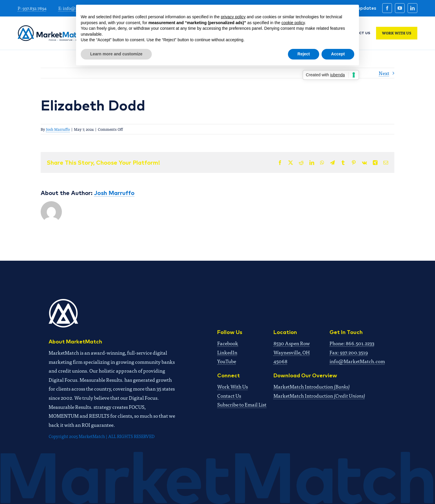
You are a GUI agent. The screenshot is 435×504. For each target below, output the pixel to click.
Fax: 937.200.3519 (349, 352)
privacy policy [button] (233, 17)
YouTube (227, 361)
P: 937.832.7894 (32, 8)
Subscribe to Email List (242, 404)
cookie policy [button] (293, 23)
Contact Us (229, 395)
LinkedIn (227, 352)
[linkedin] (412, 8)
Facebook (228, 343)
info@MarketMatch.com (357, 361)
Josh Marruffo (58, 129)
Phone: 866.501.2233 (352, 343)
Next (384, 73)
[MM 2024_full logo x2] (51, 28)
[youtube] (400, 8)
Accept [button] (338, 54)
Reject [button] (304, 54)
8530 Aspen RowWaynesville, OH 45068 (292, 352)
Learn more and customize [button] (116, 54)
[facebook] (387, 8)
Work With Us (233, 386)
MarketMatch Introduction (312, 386)
